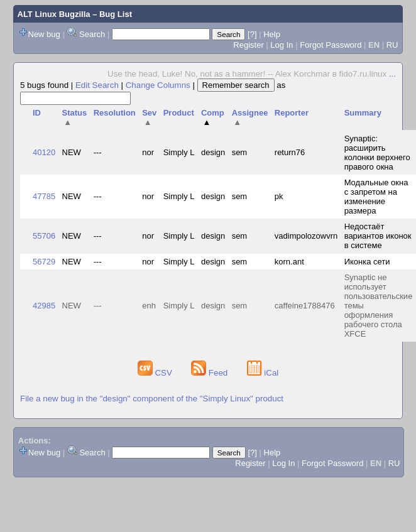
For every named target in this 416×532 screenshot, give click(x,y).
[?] (252, 34)
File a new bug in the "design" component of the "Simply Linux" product (152, 399)
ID (37, 113)
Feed (211, 373)
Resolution (115, 113)
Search (92, 34)
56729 (44, 262)
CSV (156, 373)
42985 (44, 306)
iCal (263, 373)
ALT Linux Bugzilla (54, 14)
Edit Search (97, 85)
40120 (44, 152)
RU (392, 45)
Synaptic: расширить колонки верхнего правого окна (377, 153)
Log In (282, 45)
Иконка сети (367, 262)
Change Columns (158, 85)
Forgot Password (331, 45)
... (392, 74)
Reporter (292, 113)
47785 (44, 196)
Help (272, 34)
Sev (149, 117)
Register (248, 45)
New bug (44, 34)
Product (179, 113)
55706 (44, 236)
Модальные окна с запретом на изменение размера (376, 197)
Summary (363, 113)
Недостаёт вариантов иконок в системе (378, 236)
